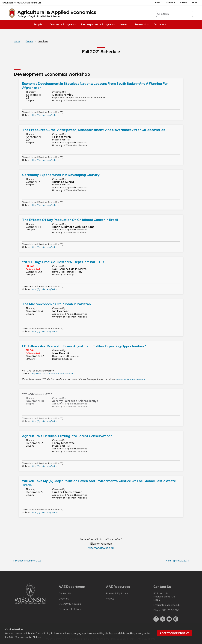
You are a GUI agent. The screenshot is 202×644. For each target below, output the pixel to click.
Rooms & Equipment (117, 594)
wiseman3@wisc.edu (101, 548)
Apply (158, 2)
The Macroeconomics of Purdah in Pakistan (56, 304)
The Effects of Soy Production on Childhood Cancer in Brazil (70, 220)
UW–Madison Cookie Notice (25, 637)
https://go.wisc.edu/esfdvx (45, 115)
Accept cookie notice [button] (175, 633)
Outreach (160, 25)
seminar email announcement (130, 379)
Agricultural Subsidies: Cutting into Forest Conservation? (67, 436)
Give (195, 2)
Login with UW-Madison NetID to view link (52, 374)
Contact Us (65, 594)
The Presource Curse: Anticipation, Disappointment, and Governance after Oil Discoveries (94, 130)
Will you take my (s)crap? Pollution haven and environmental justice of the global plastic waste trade (99, 483)
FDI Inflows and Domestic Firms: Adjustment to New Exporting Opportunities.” (84, 346)
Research (142, 25)
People (39, 25)
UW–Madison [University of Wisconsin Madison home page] (22, 3)
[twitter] (163, 619)
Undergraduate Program (98, 25)
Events (171, 2)
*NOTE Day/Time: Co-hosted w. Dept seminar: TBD (63, 262)
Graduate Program (63, 25)
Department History (70, 609)
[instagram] (176, 619)
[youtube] (169, 619)
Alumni (183, 2)
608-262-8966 (170, 610)
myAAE (110, 599)
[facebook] (156, 619)
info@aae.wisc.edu (170, 605)
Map (157, 600)
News (125, 25)
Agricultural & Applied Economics (57, 12)
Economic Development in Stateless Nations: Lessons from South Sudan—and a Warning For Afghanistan (95, 86)
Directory (64, 599)
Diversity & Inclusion (70, 604)
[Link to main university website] (30, 604)
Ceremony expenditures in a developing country (61, 175)
